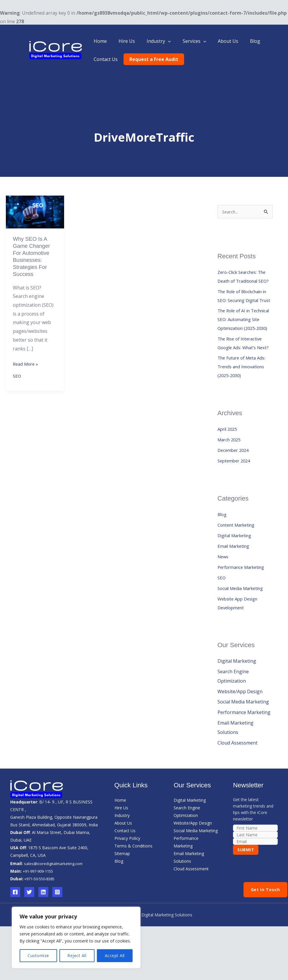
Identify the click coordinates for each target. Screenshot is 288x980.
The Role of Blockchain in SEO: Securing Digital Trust (243, 311)
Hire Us (123, 41)
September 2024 (235, 503)
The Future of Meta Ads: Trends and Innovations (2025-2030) (244, 409)
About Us (217, 41)
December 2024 (235, 493)
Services (186, 41)
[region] (76, 937)
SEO (17, 380)
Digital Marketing (237, 578)
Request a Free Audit (150, 59)
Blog (242, 41)
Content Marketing (239, 568)
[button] (162, 41)
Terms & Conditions (133, 890)
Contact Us (104, 59)
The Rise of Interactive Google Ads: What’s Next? (242, 379)
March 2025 (230, 482)
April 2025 (228, 472)
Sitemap (122, 897)
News (224, 599)
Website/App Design (240, 735)
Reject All (77, 956)
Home (99, 41)
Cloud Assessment (238, 787)
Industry (153, 41)
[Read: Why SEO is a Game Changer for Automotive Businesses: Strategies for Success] (35, 211)
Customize (38, 956)
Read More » (27, 367)
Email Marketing (235, 589)
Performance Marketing (244, 610)
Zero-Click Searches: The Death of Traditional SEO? (245, 282)
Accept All (115, 956)
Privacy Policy (127, 882)
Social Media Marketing (243, 631)
